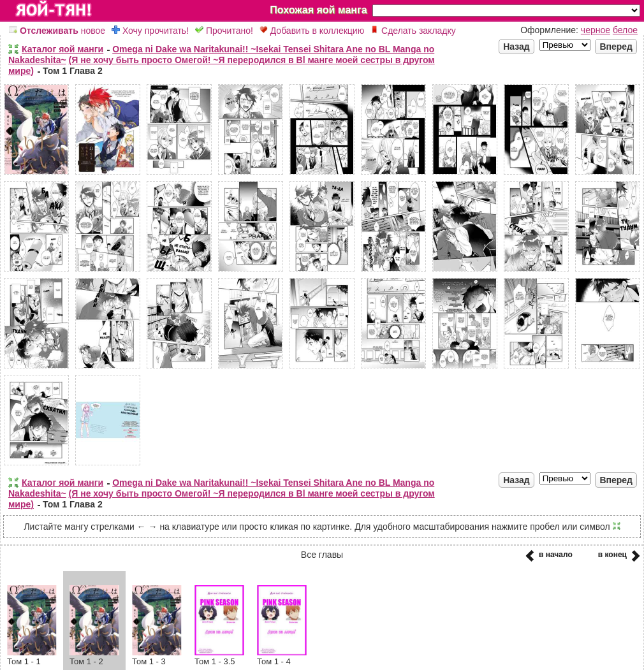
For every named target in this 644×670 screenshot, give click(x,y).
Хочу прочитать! (150, 31)
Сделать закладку (413, 31)
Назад (516, 47)
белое (625, 30)
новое (57, 31)
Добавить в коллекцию (312, 31)
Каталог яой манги (62, 49)
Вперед (616, 47)
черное (596, 30)
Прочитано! (224, 31)
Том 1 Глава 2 (73, 71)
